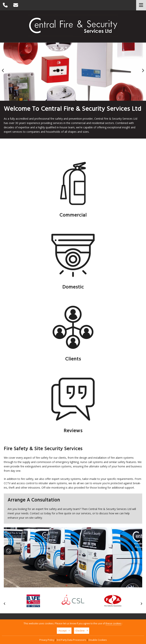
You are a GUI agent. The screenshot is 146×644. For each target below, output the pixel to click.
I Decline (82, 631)
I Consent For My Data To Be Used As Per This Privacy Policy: (35, 515)
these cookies (113, 623)
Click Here (17, 517)
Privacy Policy (47, 640)
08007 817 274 (119, 536)
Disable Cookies (98, 640)
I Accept (64, 631)
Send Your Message (92, 514)
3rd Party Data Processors (71, 640)
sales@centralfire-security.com (69, 586)
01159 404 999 (59, 581)
